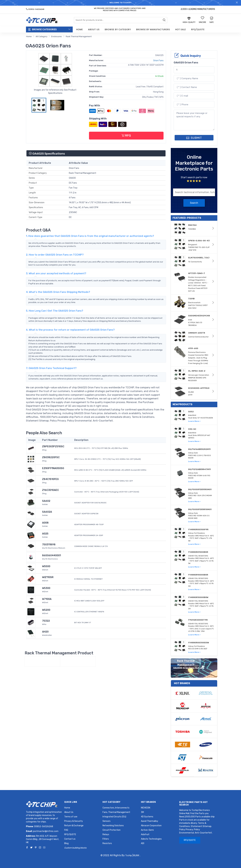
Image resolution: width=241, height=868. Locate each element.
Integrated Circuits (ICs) (114, 817)
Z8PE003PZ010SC (53, 446)
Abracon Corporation (151, 826)
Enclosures (56, 36)
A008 (45, 523)
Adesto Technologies (151, 839)
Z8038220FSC (51, 457)
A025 (45, 534)
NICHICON (146, 808)
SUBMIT (194, 138)
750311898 (49, 545)
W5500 (46, 566)
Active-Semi (147, 830)
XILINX (136, 855)
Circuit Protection (112, 830)
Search (194, 203)
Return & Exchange (74, 826)
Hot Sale (181, 29)
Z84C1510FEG (50, 479)
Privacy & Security (74, 821)
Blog (66, 843)
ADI (143, 843)
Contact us (70, 839)
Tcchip (129, 855)
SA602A (47, 512)
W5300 (46, 588)
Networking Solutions (113, 826)
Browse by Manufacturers (153, 29)
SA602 (46, 501)
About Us (94, 29)
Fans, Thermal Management (116, 812)
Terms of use (71, 817)
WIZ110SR (48, 577)
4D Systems (147, 817)
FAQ (66, 830)
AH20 (45, 632)
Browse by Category (118, 29)
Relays (106, 834)
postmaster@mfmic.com (46, 831)
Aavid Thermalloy (150, 821)
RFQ (126, 135)
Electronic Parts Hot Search (194, 804)
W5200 (46, 610)
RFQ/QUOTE (198, 29)
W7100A (47, 599)
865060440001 (51, 555)
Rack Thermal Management (79, 36)
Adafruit (145, 834)
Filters (106, 839)
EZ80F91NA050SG (53, 468)
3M (142, 812)
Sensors (107, 821)
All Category (41, 36)
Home (80, 29)
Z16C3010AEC (50, 490)
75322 (46, 621)
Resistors (107, 843)
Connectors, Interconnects (116, 808)
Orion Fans (158, 61)
